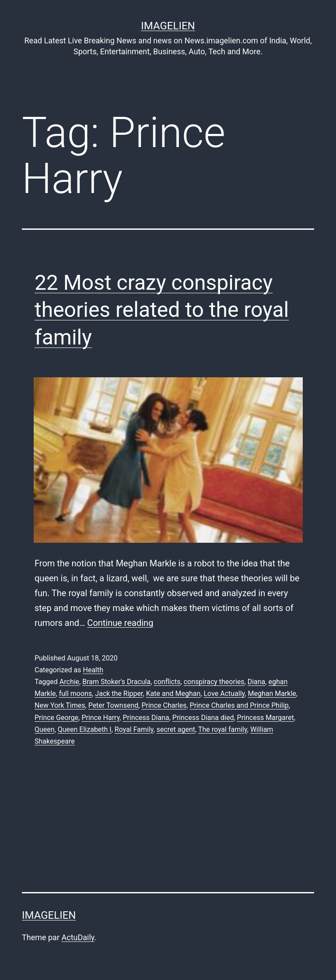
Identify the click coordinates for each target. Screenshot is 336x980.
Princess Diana (146, 718)
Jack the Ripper (119, 694)
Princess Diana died (203, 718)
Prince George (56, 718)
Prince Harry (100, 718)
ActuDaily (78, 937)
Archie (69, 682)
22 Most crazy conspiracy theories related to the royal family (162, 310)
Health (93, 670)
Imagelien (168, 26)
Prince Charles (164, 705)
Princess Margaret (266, 718)
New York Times (60, 705)
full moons (76, 694)
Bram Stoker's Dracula (116, 682)
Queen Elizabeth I (85, 729)
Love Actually (224, 694)
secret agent (176, 729)
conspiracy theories (214, 682)
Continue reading (120, 623)
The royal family (223, 729)
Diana (257, 682)
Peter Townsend (114, 705)
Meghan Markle (272, 694)
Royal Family (134, 729)
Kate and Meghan (173, 694)
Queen (45, 729)
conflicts (167, 682)
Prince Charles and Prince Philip (239, 705)
